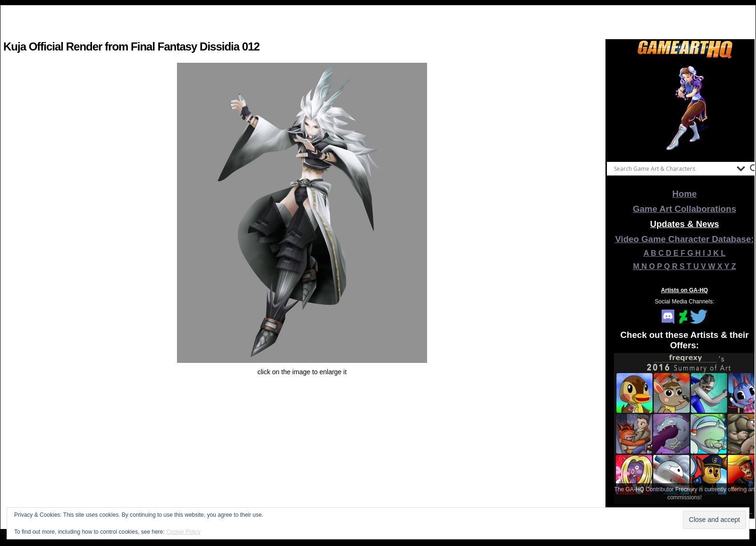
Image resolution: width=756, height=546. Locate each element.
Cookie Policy (183, 532)
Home (685, 194)
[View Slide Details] (685, 108)
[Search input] (673, 168)
